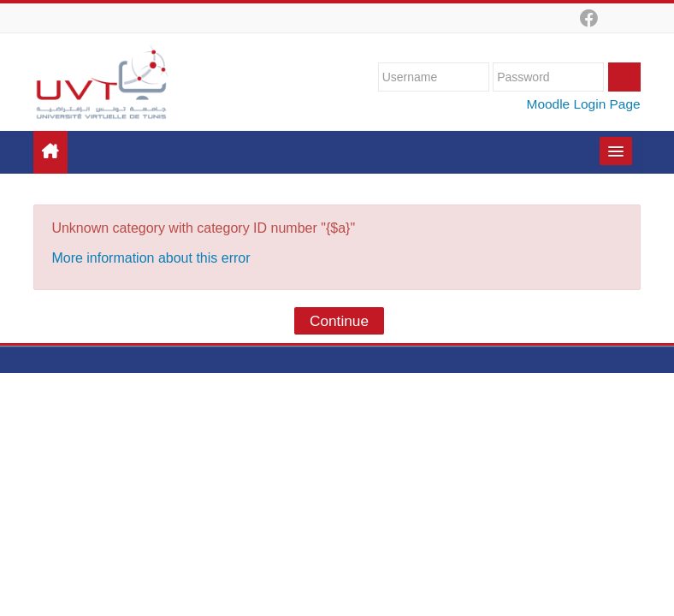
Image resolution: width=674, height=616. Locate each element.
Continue (339, 321)
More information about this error (151, 258)
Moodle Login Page (584, 104)
